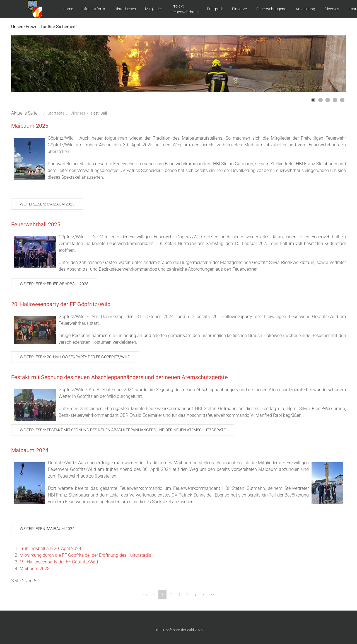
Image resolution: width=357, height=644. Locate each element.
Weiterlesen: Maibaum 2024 (47, 529)
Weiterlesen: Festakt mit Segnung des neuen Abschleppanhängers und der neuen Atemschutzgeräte (123, 430)
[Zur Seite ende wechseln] (212, 595)
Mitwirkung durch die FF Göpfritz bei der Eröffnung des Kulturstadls (85, 555)
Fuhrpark (215, 9)
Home (68, 9)
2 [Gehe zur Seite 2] (171, 595)
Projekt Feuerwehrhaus (185, 9)
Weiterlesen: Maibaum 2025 (47, 204)
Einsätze (239, 9)
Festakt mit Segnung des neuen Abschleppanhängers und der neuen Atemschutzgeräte (120, 377)
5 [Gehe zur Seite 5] (195, 595)
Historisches (125, 9)
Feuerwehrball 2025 (36, 224)
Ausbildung (305, 9)
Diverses (332, 9)
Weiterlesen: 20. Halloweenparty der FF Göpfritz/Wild (75, 357)
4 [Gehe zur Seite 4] (187, 595)
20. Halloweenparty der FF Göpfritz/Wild (61, 304)
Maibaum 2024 (30, 450)
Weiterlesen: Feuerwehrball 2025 (54, 284)
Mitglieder (154, 9)
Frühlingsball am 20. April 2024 (50, 549)
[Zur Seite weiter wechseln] (203, 595)
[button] (313, 100)
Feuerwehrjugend (271, 9)
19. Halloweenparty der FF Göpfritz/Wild (59, 562)
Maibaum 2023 (35, 569)
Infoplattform (93, 9)
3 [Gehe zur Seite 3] (179, 595)
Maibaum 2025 (30, 126)
